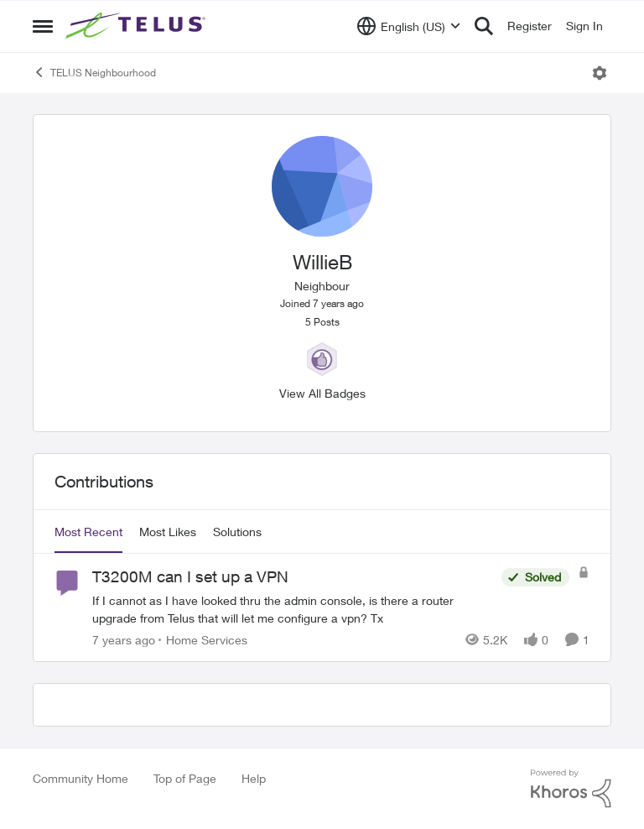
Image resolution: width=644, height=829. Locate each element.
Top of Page (185, 778)
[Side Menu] (43, 26)
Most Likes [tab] (168, 532)
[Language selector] (409, 26)
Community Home (80, 778)
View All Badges (322, 393)
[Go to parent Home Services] (203, 640)
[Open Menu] (600, 73)
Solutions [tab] (237, 532)
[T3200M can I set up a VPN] (293, 609)
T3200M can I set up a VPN (190, 576)
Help (254, 778)
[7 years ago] (124, 640)
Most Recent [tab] (88, 532)
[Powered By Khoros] (571, 789)
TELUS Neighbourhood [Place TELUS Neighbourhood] (94, 72)
